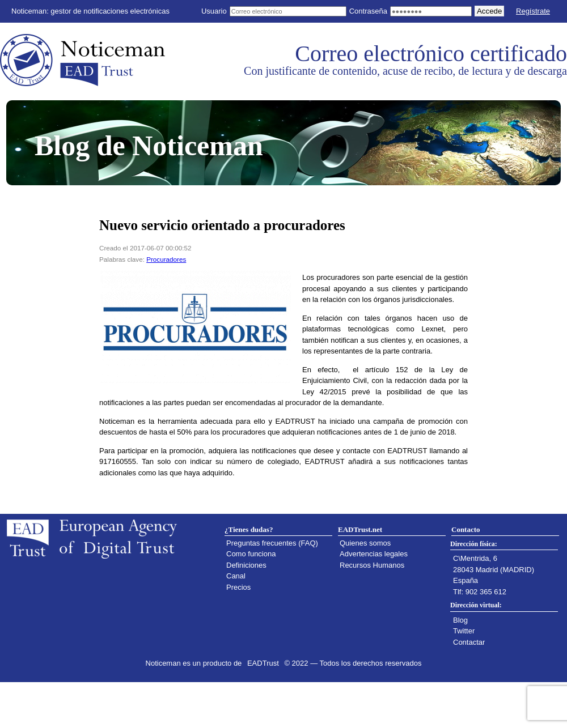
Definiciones (246, 565)
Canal (236, 576)
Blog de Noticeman (149, 146)
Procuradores (166, 259)
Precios (238, 587)
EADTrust (263, 663)
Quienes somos (365, 543)
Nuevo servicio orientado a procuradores (222, 225)
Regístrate (533, 11)
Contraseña (368, 11)
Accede (489, 11)
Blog (460, 620)
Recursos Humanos (372, 565)
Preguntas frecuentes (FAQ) (272, 543)
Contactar (469, 642)
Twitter (464, 631)
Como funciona (251, 554)
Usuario (214, 11)
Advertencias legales (374, 554)
